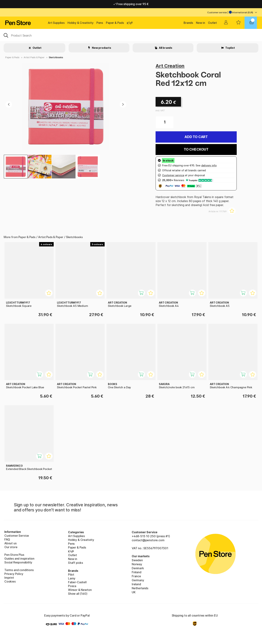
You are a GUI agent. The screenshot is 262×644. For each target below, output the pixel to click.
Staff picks (76, 563)
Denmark (138, 568)
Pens (100, 23)
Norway (137, 564)
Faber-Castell (77, 582)
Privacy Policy (14, 574)
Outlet (212, 23)
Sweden (137, 560)
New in (201, 23)
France (136, 576)
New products (101, 48)
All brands (165, 48)
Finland (137, 572)
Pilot (71, 575)
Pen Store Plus (14, 555)
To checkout (196, 149)
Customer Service (17, 536)
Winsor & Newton (80, 590)
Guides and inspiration (19, 559)
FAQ (7, 539)
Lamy (72, 578)
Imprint (9, 578)
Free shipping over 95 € (131, 4)
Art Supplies (56, 23)
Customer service (217, 12)
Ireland (136, 584)
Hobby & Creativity (81, 23)
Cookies (10, 581)
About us (10, 543)
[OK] (131, 35)
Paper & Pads (115, 23)
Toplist (230, 48)
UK (134, 592)
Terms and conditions (19, 570)
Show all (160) (78, 594)
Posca (72, 586)
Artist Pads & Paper (34, 57)
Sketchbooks (56, 57)
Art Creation (170, 66)
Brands (188, 23)
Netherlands (140, 588)
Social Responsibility (18, 562)
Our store (11, 547)
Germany (138, 580)
